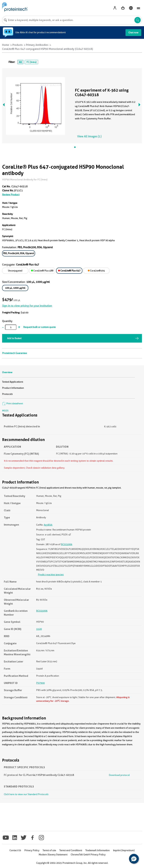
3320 (39, 629)
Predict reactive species (51, 575)
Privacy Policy (32, 850)
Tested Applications (13, 382)
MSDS (5, 411)
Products (18, 45)
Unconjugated (15, 271)
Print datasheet (12, 403)
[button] (134, 859)
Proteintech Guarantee (14, 353)
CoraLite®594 (96, 271)
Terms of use (49, 850)
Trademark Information (97, 850)
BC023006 (67, 544)
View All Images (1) (89, 136)
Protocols (7, 394)
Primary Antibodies (37, 45)
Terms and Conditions (71, 850)
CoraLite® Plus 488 (42, 271)
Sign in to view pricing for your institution (27, 306)
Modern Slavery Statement (53, 855)
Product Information (13, 388)
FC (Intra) (31, 62)
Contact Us (15, 850)
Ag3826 (48, 525)
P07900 (40, 683)
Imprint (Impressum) (124, 850)
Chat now (133, 33)
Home (6, 45)
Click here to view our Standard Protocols (26, 794)
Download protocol (119, 775)
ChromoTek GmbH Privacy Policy (88, 855)
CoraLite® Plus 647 (69, 271)
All (20, 62)
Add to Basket (14, 338)
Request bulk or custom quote (39, 327)
